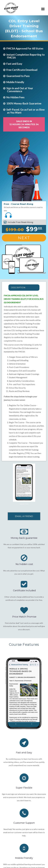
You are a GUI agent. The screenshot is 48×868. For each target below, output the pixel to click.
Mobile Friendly (24, 858)
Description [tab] (18, 288)
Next (24, 238)
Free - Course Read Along (19, 204)
